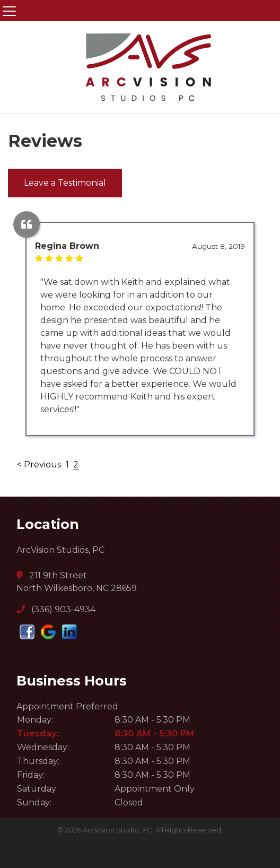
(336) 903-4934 (56, 609)
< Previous (40, 465)
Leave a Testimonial (65, 183)
